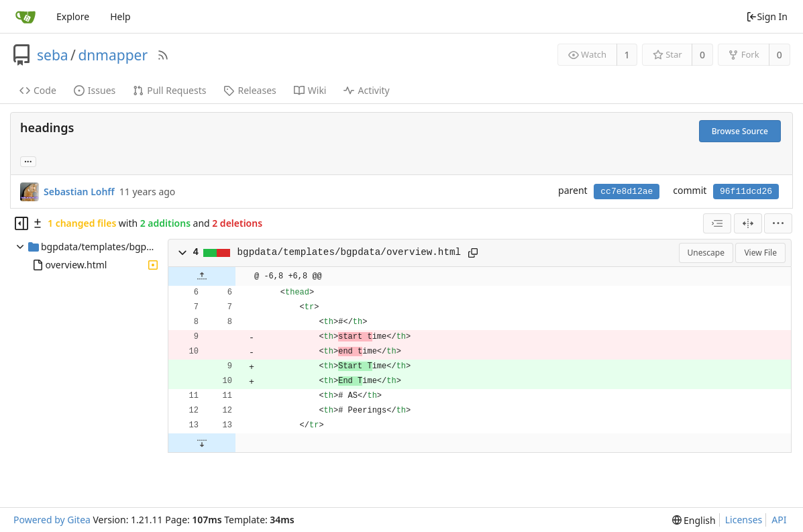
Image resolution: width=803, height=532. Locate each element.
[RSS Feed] (163, 55)
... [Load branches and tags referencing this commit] (28, 161)
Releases (250, 90)
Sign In (767, 16)
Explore (73, 16)
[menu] (778, 223)
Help (120, 16)
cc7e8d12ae (627, 192)
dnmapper (113, 55)
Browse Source (740, 131)
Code (38, 90)
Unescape (706, 253)
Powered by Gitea (52, 520)
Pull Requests (169, 90)
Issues (95, 90)
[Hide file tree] (21, 223)
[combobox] (717, 223)
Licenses (744, 520)
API (779, 520)
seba (53, 55)
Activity (366, 90)
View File (760, 253)
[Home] (25, 17)
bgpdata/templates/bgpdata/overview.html (350, 252)
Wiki (310, 90)
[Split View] (748, 223)
